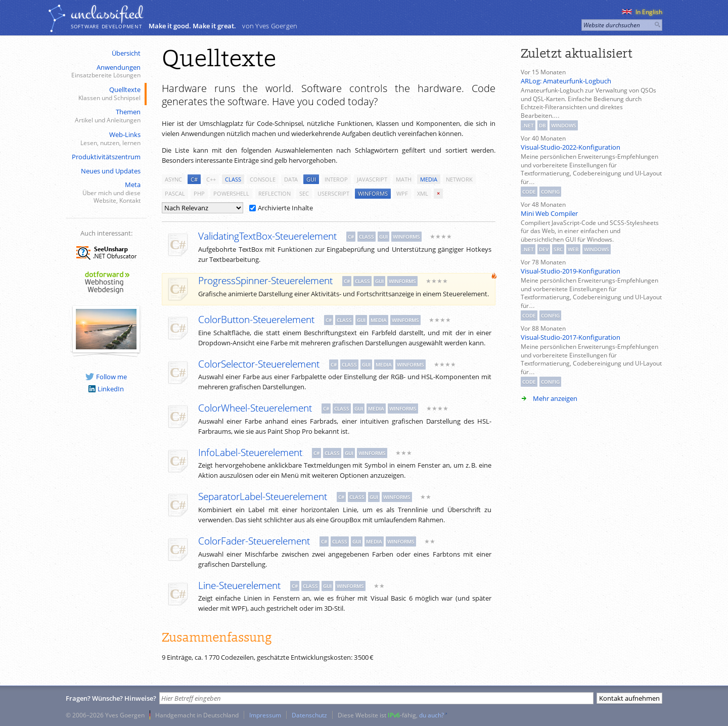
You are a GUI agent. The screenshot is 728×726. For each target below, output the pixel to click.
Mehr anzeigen (555, 398)
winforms (373, 193)
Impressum (265, 715)
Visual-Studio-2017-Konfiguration (571, 337)
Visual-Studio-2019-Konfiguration (571, 271)
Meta (105, 193)
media (429, 179)
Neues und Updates (111, 171)
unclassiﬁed (107, 14)
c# (194, 179)
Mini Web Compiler (549, 213)
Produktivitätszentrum (106, 157)
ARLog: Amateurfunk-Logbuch (566, 81)
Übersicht (126, 53)
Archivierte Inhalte (281, 208)
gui (311, 179)
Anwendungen (105, 72)
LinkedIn (106, 389)
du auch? (431, 715)
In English (642, 12)
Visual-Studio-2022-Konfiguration (571, 147)
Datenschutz (309, 715)
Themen (105, 116)
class (233, 179)
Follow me (106, 377)
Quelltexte (105, 94)
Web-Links (105, 139)
